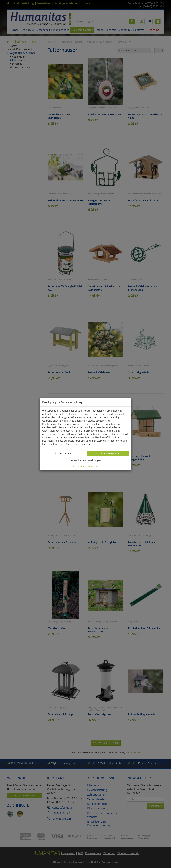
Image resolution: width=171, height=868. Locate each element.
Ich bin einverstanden (108, 453)
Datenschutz (78, 466)
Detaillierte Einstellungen (85, 460)
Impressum (93, 466)
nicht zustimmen (65, 453)
